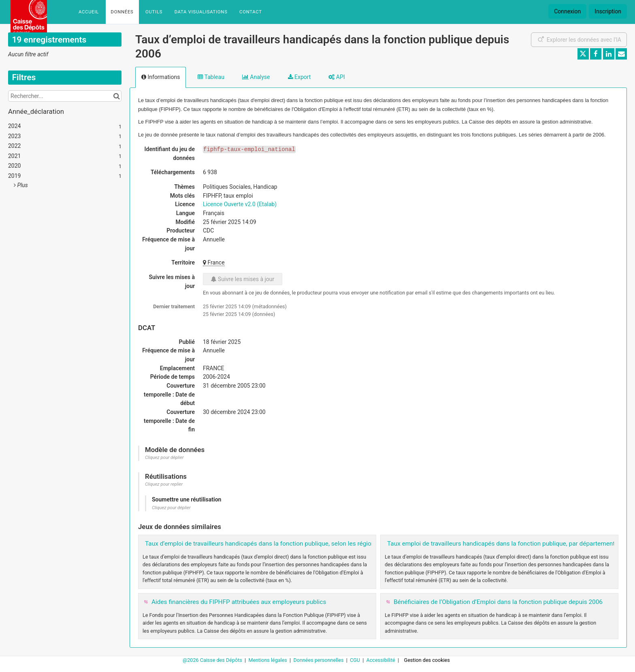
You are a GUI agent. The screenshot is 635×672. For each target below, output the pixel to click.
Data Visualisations (201, 12)
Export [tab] (299, 77)
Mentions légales (268, 660)
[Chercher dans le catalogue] (116, 96)
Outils (154, 12)
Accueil (89, 12)
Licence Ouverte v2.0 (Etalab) (240, 204)
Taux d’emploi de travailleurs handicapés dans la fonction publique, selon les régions (261, 544)
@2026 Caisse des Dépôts (213, 660)
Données (122, 12)
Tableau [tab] (211, 77)
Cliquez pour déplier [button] (164, 458)
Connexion (567, 11)
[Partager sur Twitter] (583, 54)
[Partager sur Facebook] (596, 54)
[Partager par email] (621, 54)
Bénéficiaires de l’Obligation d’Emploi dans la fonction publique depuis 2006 (498, 602)
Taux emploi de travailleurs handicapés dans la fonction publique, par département (501, 544)
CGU (356, 660)
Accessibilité (381, 660)
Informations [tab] (161, 77)
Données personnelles (319, 660)
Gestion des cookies (427, 660)
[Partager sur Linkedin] (609, 54)
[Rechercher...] (65, 96)
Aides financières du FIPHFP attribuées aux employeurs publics (239, 602)
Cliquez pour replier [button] (164, 484)
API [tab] (337, 77)
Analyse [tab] (256, 77)
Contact (251, 12)
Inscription (608, 11)
